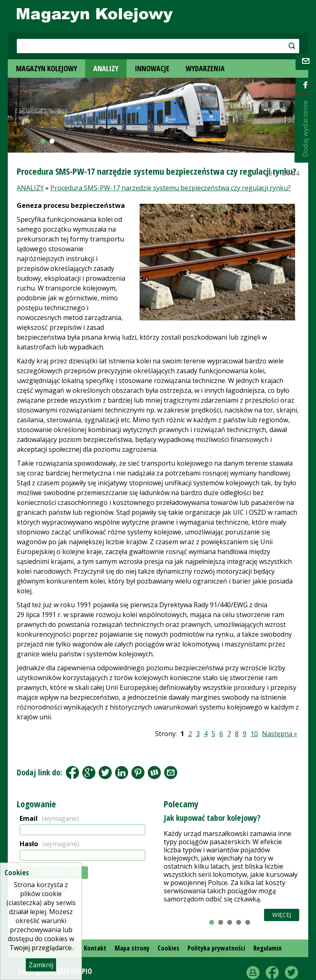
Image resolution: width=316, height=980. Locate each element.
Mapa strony (132, 948)
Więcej (282, 915)
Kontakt (95, 948)
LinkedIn (122, 773)
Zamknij (41, 965)
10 (254, 734)
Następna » (280, 734)
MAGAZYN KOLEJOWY (46, 68)
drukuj (253, 973)
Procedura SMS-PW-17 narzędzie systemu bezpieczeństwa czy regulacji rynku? (170, 188)
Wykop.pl (154, 773)
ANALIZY (106, 68)
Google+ (89, 773)
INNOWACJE (152, 68)
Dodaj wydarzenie (305, 129)
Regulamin (267, 948)
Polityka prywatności (216, 948)
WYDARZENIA (205, 68)
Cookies (168, 948)
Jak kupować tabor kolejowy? (212, 818)
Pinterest (138, 773)
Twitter (291, 973)
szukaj (271, 46)
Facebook (72, 773)
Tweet (105, 773)
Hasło (50, 844)
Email (49, 818)
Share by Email (171, 773)
